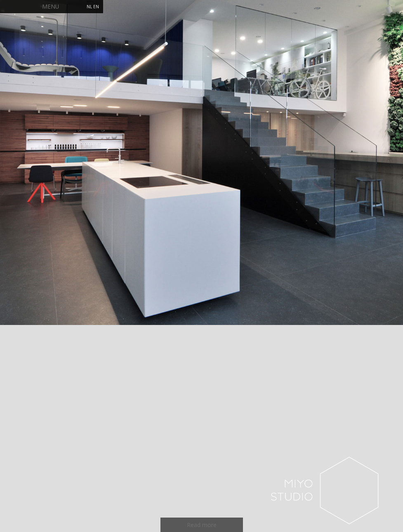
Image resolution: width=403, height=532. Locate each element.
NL (89, 7)
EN (96, 7)
